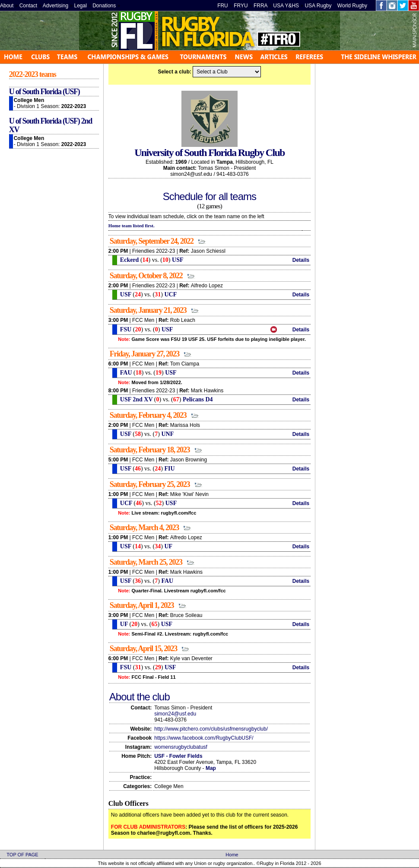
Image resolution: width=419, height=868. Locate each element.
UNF (167, 434)
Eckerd (129, 260)
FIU (169, 469)
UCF (170, 294)
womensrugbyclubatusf (181, 747)
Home (232, 855)
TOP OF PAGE (22, 855)
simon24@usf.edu (175, 714)
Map (211, 768)
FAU (125, 373)
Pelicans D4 (198, 399)
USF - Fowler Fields (178, 756)
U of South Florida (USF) (44, 92)
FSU (125, 329)
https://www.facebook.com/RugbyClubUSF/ (204, 738)
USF (178, 260)
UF (168, 546)
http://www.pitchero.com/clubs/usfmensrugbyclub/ (211, 729)
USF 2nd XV (135, 399)
